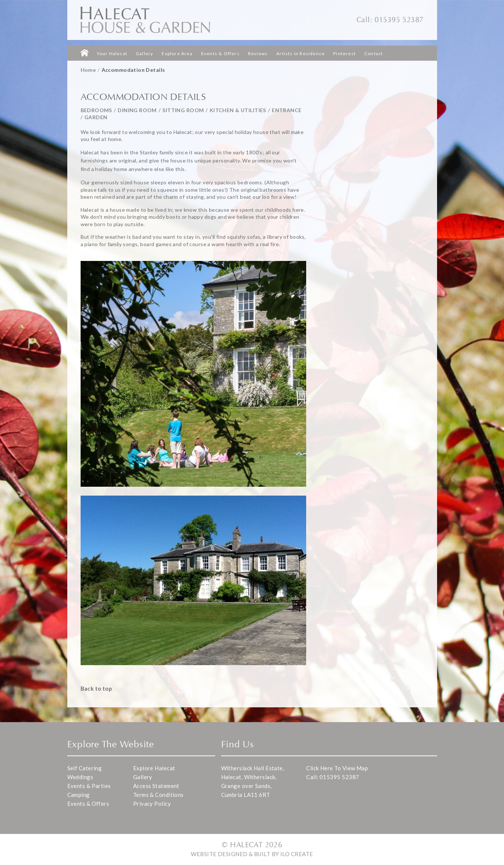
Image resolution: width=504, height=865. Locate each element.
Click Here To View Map (337, 768)
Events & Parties (89, 786)
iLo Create (297, 854)
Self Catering (85, 768)
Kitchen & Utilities (238, 110)
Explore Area (177, 53)
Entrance (287, 110)
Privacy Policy (152, 804)
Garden (96, 117)
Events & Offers (220, 53)
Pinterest (344, 53)
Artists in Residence (300, 53)
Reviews (258, 53)
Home (88, 70)
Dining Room (137, 110)
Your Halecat (112, 53)
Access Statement (156, 786)
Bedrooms (96, 110)
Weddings (80, 777)
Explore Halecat (154, 768)
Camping (79, 795)
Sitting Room (183, 110)
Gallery (144, 53)
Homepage (84, 53)
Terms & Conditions (158, 795)
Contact (373, 53)
